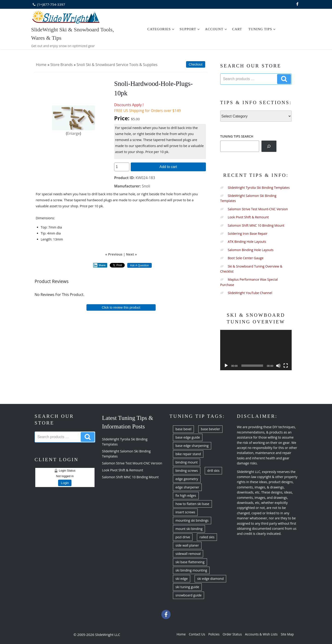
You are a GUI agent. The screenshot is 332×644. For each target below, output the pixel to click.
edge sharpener (187, 487)
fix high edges (186, 495)
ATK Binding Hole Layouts (247, 242)
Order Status (232, 634)
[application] (256, 350)
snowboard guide (188, 595)
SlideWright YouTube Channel (250, 293)
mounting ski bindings (192, 520)
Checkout (196, 64)
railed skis (207, 537)
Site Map (287, 634)
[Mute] (278, 366)
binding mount (187, 462)
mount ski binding (189, 529)
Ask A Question (139, 265)
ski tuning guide (187, 587)
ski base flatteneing (190, 562)
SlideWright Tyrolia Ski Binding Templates (259, 188)
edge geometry (187, 479)
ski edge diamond (210, 579)
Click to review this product (121, 307)
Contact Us (197, 634)
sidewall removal (188, 554)
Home (41, 65)
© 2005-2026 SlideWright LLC (97, 635)
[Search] (269, 146)
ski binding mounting (191, 570)
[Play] (226, 366)
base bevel (183, 429)
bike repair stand (188, 454)
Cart (237, 29)
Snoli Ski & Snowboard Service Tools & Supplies (117, 65)
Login (65, 483)
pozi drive (183, 537)
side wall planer (187, 545)
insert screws (185, 512)
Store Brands (61, 65)
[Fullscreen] (286, 366)
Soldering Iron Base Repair (248, 233)
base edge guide (188, 437)
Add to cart (168, 167)
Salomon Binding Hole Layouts (251, 250)
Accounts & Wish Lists (261, 634)
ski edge (182, 579)
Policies (214, 634)
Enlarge (74, 133)
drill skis (213, 471)
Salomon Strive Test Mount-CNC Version (258, 209)
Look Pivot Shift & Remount (248, 217)
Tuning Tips (262, 29)
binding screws (187, 471)
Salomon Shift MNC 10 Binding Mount (256, 225)
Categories (161, 29)
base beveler (210, 429)
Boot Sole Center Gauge (246, 258)
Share (99, 265)
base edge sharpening (192, 446)
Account (216, 29)
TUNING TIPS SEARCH (237, 136)
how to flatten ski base (192, 504)
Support (190, 29)
